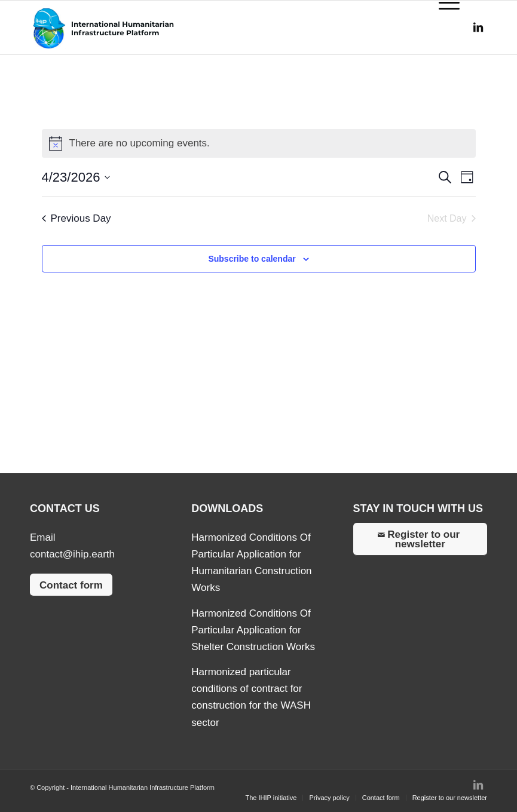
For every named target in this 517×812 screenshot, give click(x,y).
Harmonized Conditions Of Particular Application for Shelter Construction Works (253, 630)
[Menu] (443, 27)
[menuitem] (271, 798)
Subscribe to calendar (252, 259)
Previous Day (77, 218)
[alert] (259, 143)
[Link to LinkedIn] (478, 27)
